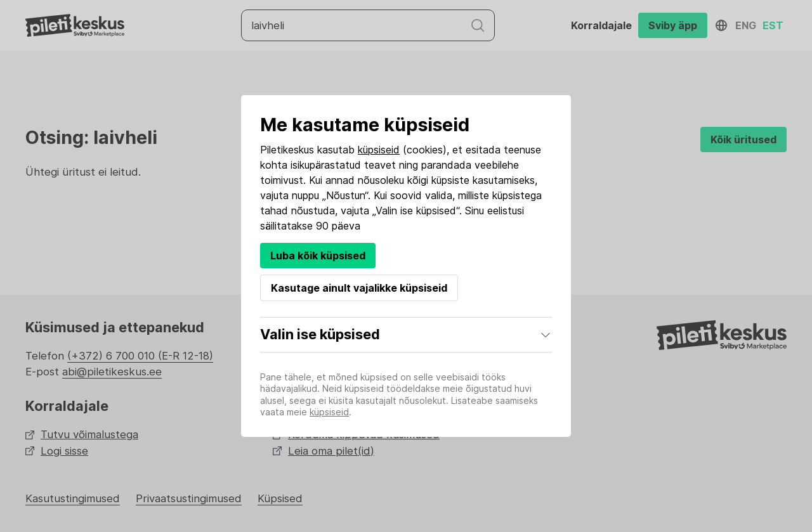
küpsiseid (379, 150)
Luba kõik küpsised (318, 256)
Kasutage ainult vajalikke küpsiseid (359, 288)
